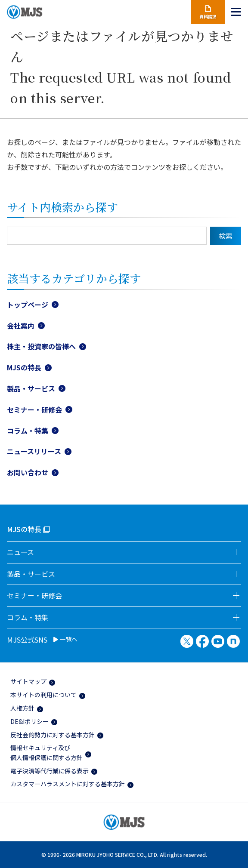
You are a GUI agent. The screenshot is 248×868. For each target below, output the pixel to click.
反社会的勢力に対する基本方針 (53, 735)
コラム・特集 (28, 431)
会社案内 (21, 326)
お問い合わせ (28, 472)
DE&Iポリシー (29, 721)
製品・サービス (31, 388)
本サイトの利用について (43, 695)
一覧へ (65, 640)
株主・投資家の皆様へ (41, 346)
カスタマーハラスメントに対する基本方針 (68, 784)
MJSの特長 (24, 367)
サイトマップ (28, 681)
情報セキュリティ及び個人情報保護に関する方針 (46, 752)
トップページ (28, 305)
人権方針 (22, 708)
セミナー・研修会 (34, 409)
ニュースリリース (34, 451)
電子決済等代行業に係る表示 (50, 771)
